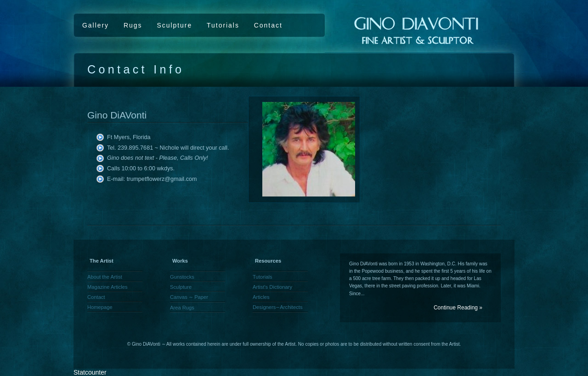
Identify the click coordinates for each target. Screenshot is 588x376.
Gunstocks (182, 277)
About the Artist (105, 277)
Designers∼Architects (277, 307)
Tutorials (223, 25)
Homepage (100, 307)
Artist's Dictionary (272, 287)
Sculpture (174, 25)
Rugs (133, 25)
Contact (268, 25)
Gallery (96, 25)
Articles (261, 297)
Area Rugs (182, 308)
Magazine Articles (107, 287)
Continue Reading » (458, 308)
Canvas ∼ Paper (189, 297)
